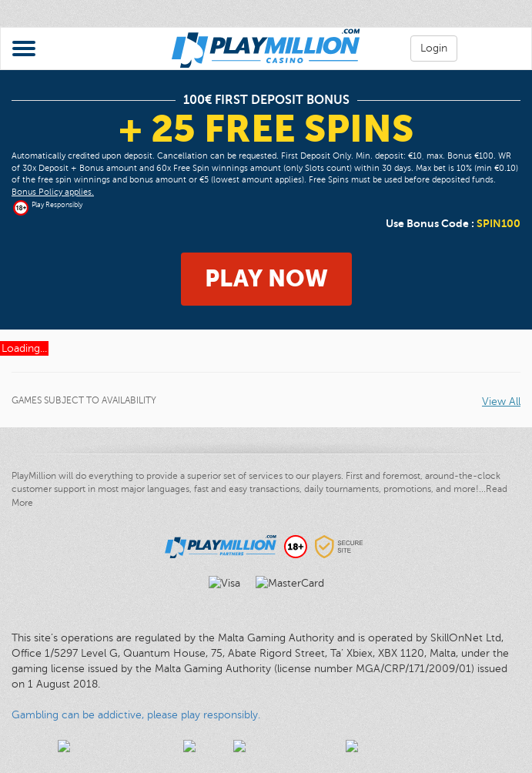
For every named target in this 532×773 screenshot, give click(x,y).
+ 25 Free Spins (266, 129)
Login (434, 48)
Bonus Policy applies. (53, 192)
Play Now (266, 278)
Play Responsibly (57, 205)
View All (501, 402)
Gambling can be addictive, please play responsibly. (136, 715)
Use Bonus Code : (453, 223)
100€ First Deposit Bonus (266, 100)
